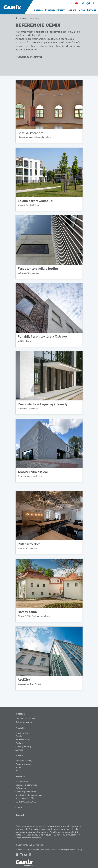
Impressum (20, 850)
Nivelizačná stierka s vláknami (29, 795)
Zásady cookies (33, 850)
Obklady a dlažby (23, 746)
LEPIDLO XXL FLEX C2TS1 (27, 802)
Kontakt (91, 10)
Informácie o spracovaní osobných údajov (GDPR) (61, 850)
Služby (61, 10)
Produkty (50, 10)
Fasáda (19, 736)
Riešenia (38, 10)
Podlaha (19, 743)
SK (83, 3)
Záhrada (19, 750)
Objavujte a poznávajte (26, 785)
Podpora (72, 10)
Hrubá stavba (22, 733)
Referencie (21, 788)
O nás (82, 10)
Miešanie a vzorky (24, 761)
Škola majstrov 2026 (25, 798)
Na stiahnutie (22, 782)
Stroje (18, 767)
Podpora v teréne (24, 764)
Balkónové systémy (24, 722)
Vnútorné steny (23, 740)
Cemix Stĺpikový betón (26, 792)
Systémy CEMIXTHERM (26, 719)
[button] (94, 3)
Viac (17, 771)
